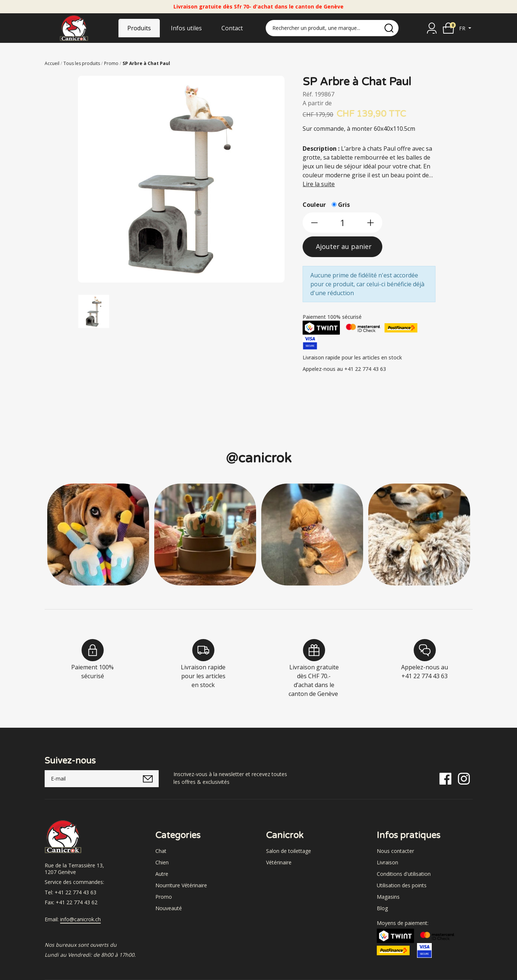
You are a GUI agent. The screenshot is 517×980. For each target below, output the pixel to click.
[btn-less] (314, 223)
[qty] (342, 223)
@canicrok (259, 458)
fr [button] (463, 28)
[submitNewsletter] (148, 779)
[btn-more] (370, 223)
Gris (344, 205)
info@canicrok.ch (80, 919)
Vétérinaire (279, 862)
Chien (162, 862)
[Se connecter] (432, 28)
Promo (164, 897)
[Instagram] (464, 778)
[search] (389, 28)
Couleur (314, 205)
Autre (162, 874)
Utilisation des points (402, 885)
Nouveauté (169, 908)
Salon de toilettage (289, 851)
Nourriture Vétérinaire (181, 885)
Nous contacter (395, 851)
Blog (382, 908)
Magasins (388, 897)
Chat (161, 851)
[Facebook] (445, 778)
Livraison (387, 862)
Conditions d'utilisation (404, 874)
